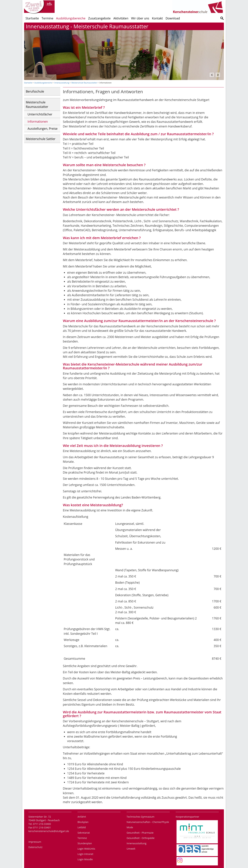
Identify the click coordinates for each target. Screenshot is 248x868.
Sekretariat (84, 833)
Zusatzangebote (99, 18)
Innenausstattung (62, 83)
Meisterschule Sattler (41, 139)
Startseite (32, 18)
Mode (130, 827)
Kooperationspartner (187, 817)
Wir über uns (140, 18)
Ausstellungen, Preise (43, 128)
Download (173, 18)
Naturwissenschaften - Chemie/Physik (148, 822)
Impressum (35, 842)
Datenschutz (35, 847)
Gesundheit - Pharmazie (140, 833)
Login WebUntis (86, 849)
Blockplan (83, 822)
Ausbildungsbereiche (71, 18)
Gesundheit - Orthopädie (141, 838)
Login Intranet (85, 854)
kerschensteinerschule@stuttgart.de (49, 831)
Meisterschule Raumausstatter (84, 83)
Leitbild (82, 827)
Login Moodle (85, 859)
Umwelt (131, 849)
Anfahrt (82, 817)
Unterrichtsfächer (40, 114)
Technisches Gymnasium (140, 817)
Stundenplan (85, 843)
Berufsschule (35, 91)
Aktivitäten (121, 18)
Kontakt (157, 18)
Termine (48, 18)
